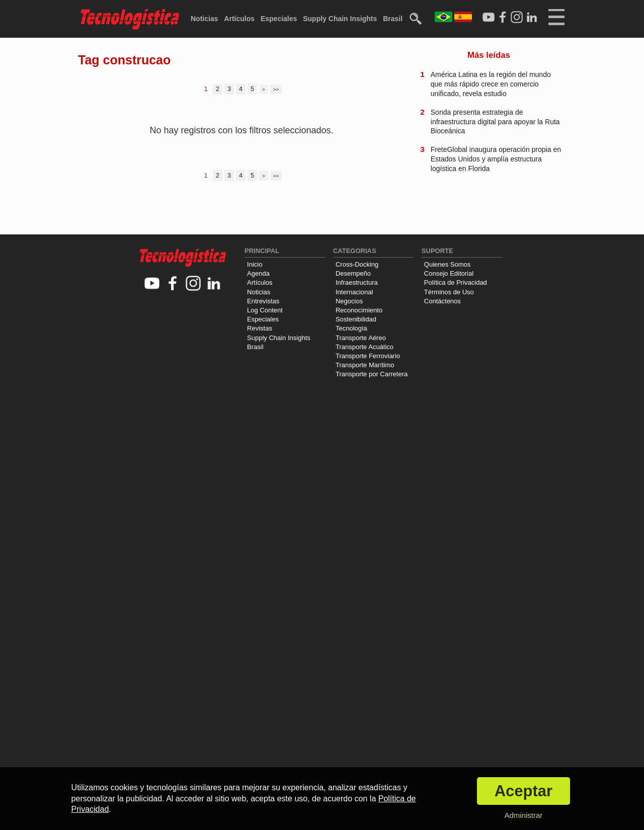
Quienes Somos (448, 264)
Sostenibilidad (356, 319)
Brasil (393, 19)
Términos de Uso (449, 292)
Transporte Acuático (365, 347)
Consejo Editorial (449, 273)
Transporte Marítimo (365, 365)
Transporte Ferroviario (368, 356)
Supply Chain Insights (340, 19)
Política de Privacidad (456, 282)
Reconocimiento (359, 310)
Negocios (349, 301)
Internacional (354, 292)
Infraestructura (357, 282)
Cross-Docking (357, 264)
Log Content (265, 310)
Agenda (258, 273)
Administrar (523, 815)
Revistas (260, 328)
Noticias (204, 19)
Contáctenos (442, 301)
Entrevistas (263, 301)
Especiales (279, 19)
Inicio (255, 264)
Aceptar (524, 791)
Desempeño (353, 273)
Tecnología (351, 328)
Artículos (239, 19)
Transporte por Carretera (372, 374)
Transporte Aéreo (361, 338)
